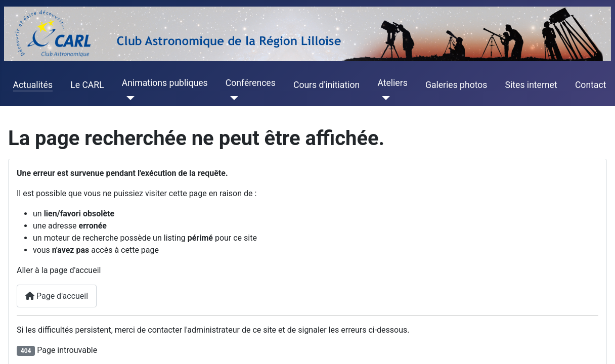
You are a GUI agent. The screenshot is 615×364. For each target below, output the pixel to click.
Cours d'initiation (326, 85)
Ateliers (392, 83)
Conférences (251, 83)
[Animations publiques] (128, 98)
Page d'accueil (57, 296)
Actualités (33, 85)
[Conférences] (232, 98)
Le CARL (87, 85)
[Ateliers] (384, 98)
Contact (591, 85)
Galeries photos (456, 85)
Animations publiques (165, 83)
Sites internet (531, 85)
